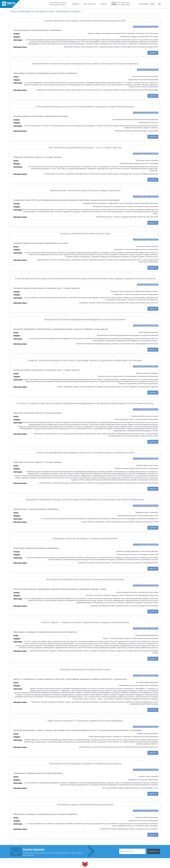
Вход (152, 4)
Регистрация (144, 4)
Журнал (76, 4)
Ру (160, 4)
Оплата (103, 4)
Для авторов (90, 4)
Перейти (153, 53)
